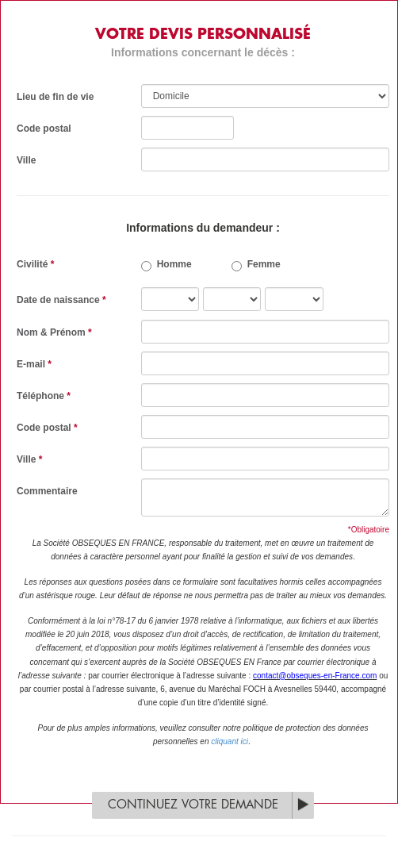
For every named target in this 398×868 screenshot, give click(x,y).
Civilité (35, 264)
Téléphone (44, 396)
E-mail (34, 364)
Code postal (44, 129)
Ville (26, 160)
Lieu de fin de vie (55, 97)
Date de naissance (61, 300)
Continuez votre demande (193, 805)
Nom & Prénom (54, 332)
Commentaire (47, 491)
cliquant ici (230, 741)
